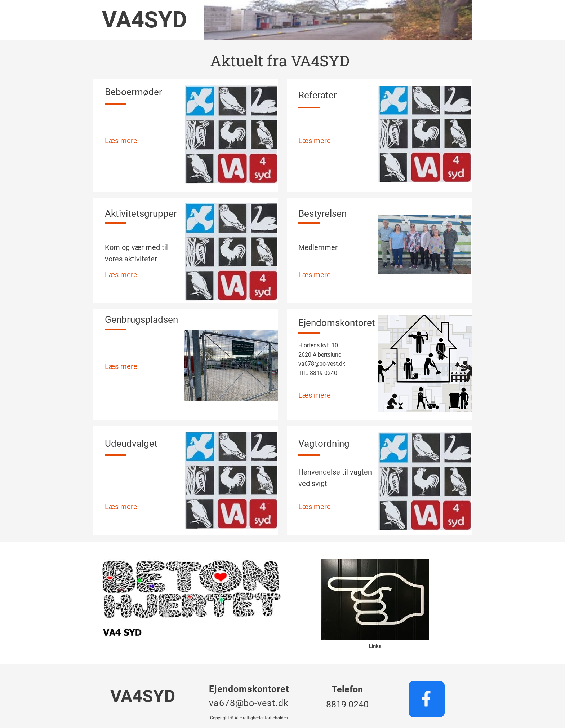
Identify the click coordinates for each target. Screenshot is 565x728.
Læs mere (121, 141)
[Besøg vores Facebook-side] (427, 699)
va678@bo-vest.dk (322, 364)
